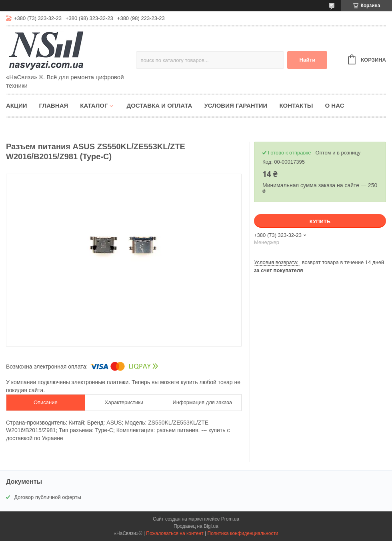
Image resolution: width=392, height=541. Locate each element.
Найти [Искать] (307, 60)
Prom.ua (230, 519)
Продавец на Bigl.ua (196, 526)
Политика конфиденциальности (243, 533)
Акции (17, 105)
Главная (54, 105)
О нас (335, 105)
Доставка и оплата (159, 105)
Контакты (296, 105)
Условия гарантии (236, 105)
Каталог (94, 105)
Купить (320, 221)
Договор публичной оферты (48, 497)
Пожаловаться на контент (175, 533)
